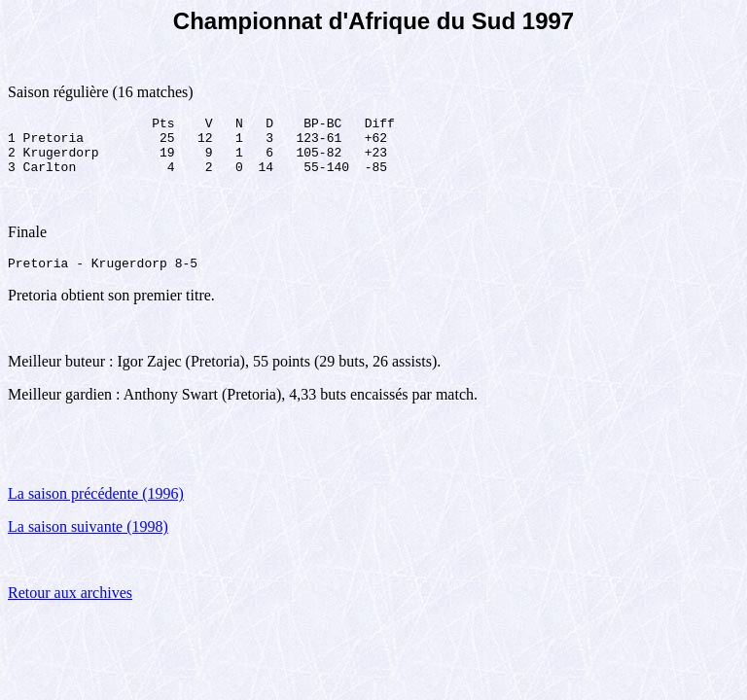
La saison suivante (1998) (88, 541)
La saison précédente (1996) (96, 508)
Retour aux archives (70, 607)
